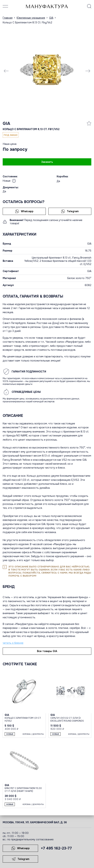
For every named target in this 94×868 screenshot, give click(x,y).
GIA (6, 123)
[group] (47, 71)
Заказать (47, 162)
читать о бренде (13, 643)
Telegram (70, 211)
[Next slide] (88, 71)
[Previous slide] (6, 71)
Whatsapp (24, 211)
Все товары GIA (47, 651)
